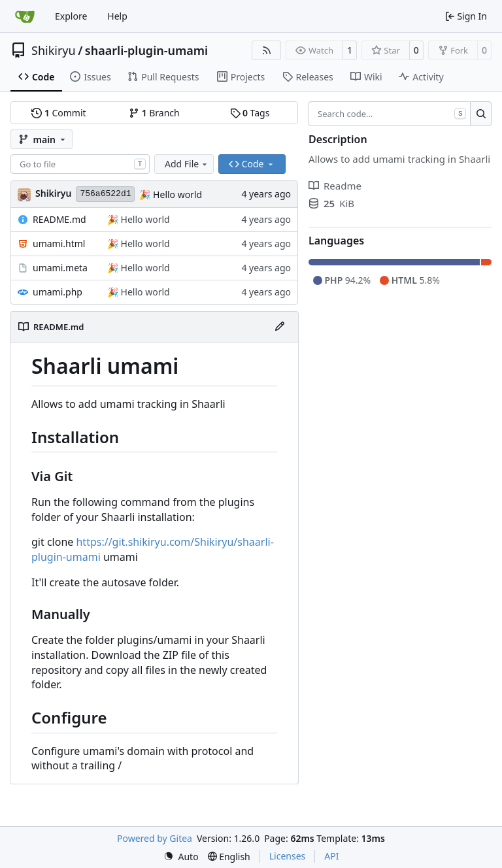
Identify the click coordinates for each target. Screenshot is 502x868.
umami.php (58, 292)
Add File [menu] (187, 164)
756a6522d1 (105, 194)
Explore (71, 16)
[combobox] (80, 164)
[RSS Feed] (267, 50)
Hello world (176, 194)
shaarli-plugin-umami (146, 50)
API (331, 856)
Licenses (288, 856)
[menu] (181, 857)
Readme (335, 186)
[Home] (25, 16)
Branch (154, 113)
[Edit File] (280, 327)
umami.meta (60, 268)
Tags (250, 113)
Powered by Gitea (155, 838)
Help (117, 16)
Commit (59, 113)
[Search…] (481, 114)
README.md (59, 219)
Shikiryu (54, 50)
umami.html (59, 243)
